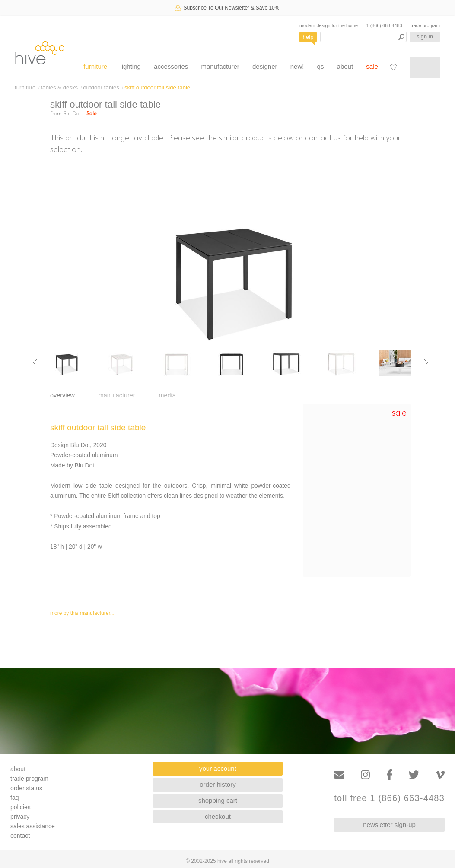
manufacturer (220, 66)
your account (218, 768)
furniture (95, 66)
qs (321, 66)
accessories (171, 66)
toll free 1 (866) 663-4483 (389, 798)
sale (372, 66)
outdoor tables (101, 87)
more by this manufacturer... (82, 613)
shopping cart (218, 800)
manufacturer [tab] (117, 395)
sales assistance (33, 826)
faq (14, 798)
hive (40, 52)
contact (20, 836)
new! (297, 66)
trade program (425, 25)
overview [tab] (62, 395)
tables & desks (59, 87)
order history (218, 784)
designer (265, 66)
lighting (130, 66)
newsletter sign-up (389, 825)
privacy (20, 817)
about (345, 66)
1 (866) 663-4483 (384, 25)
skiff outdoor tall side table (157, 87)
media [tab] (167, 395)
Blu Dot (72, 113)
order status (26, 788)
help (308, 37)
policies (21, 807)
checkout (218, 816)
